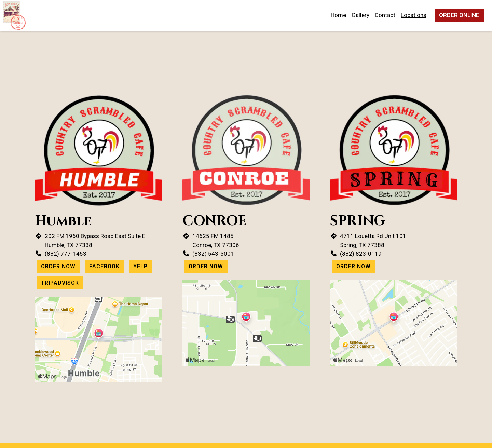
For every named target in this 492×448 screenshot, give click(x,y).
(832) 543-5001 (213, 254)
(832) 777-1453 (66, 254)
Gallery (360, 15)
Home (338, 15)
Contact (385, 15)
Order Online (459, 15)
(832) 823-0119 (361, 254)
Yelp (140, 266)
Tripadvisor (60, 283)
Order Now (58, 266)
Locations (414, 15)
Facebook (104, 266)
